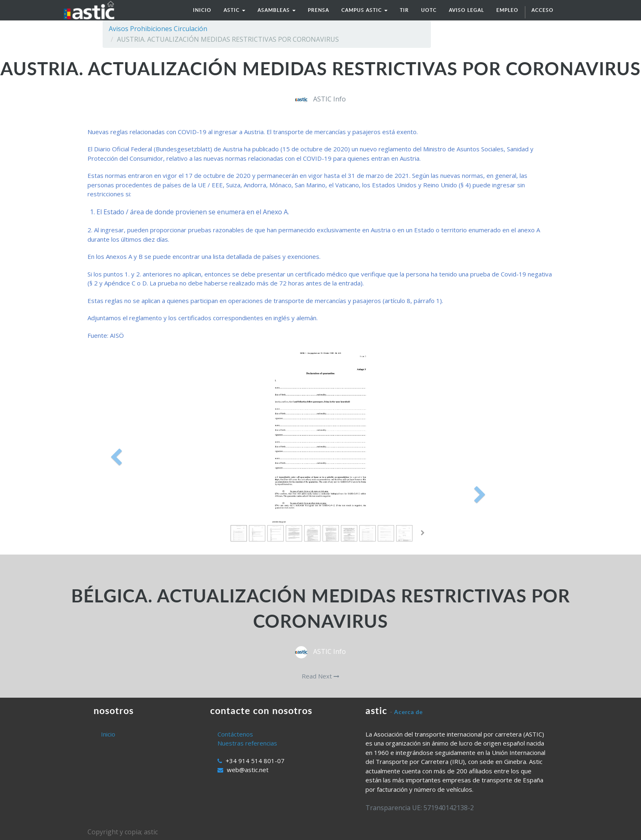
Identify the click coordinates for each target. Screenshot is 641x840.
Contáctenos (235, 734)
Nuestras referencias (247, 743)
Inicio (108, 734)
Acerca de (408, 712)
